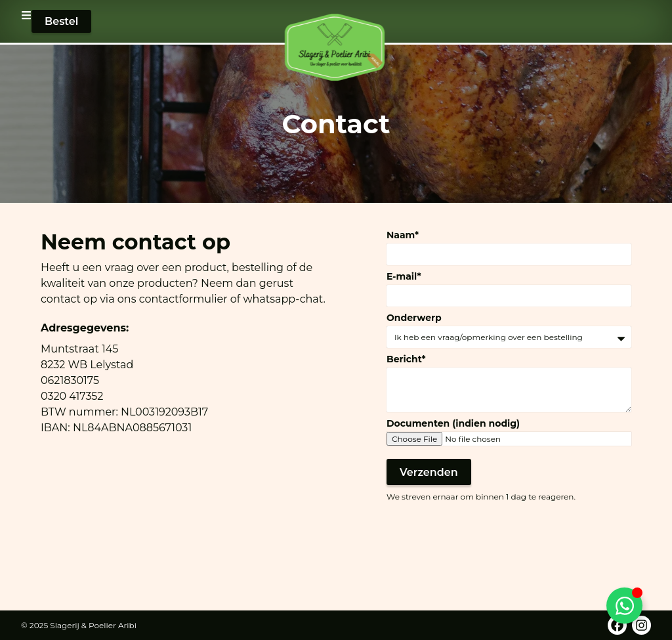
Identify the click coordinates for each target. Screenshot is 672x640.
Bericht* (406, 359)
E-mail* (404, 276)
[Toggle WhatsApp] (624, 606)
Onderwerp (414, 318)
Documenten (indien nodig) (453, 423)
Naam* (403, 235)
